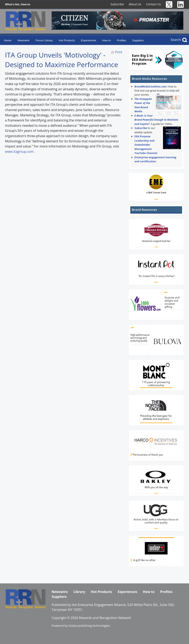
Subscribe (117, 4)
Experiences (89, 40)
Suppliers (138, 40)
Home (8, 40)
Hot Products (67, 40)
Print (119, 52)
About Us (135, 4)
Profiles (121, 40)
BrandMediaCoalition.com (150, 86)
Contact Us (154, 4)
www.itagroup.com (19, 152)
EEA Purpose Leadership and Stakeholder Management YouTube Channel (146, 145)
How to (106, 40)
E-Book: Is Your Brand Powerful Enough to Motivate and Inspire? (156, 120)
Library (79, 592)
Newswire (23, 40)
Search (176, 40)
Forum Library (44, 40)
